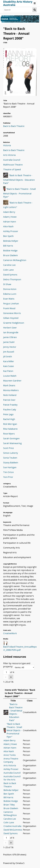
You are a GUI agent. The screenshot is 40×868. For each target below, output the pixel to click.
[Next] (11, 677)
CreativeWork (10, 633)
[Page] (6, 672)
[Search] (18, 10)
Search (35, 10)
